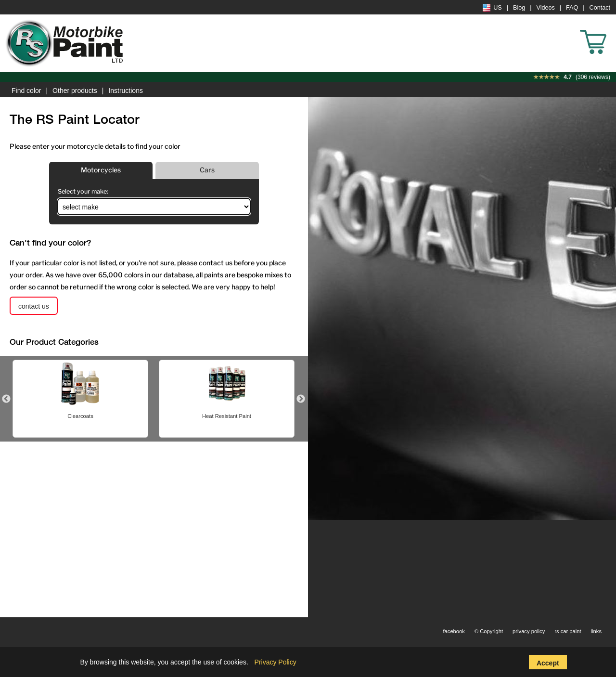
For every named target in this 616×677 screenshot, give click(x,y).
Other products (75, 91)
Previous (6, 399)
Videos (546, 8)
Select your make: (83, 191)
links (596, 631)
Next (301, 399)
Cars (207, 170)
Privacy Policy (276, 662)
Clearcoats (80, 416)
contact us (34, 306)
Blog (519, 8)
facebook (454, 631)
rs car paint (568, 631)
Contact (600, 8)
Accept (548, 663)
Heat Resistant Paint (227, 416)
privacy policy (529, 631)
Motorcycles (101, 170)
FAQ (572, 8)
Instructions (126, 91)
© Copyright (489, 631)
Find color (26, 91)
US (492, 8)
